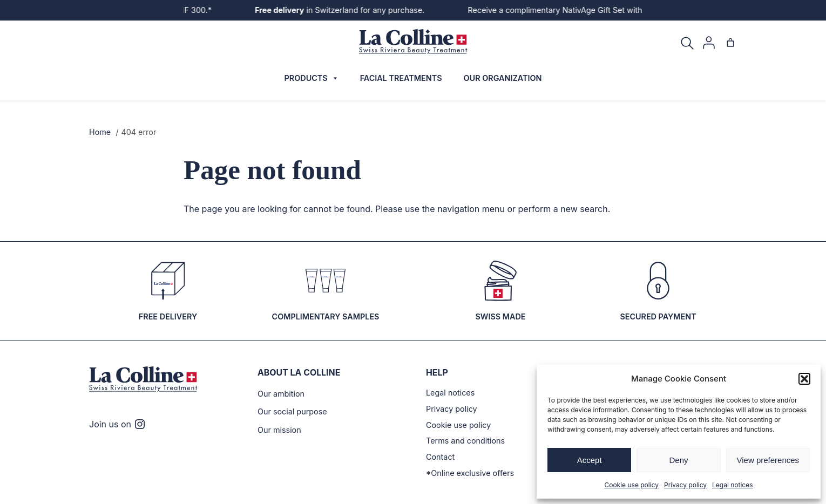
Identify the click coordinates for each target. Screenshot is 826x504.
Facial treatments (399, 78)
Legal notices (726, 485)
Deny (678, 460)
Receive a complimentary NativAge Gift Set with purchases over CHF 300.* (594, 10)
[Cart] (730, 43)
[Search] (687, 43)
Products (309, 78)
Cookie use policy (637, 485)
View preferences (768, 460)
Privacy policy (685, 485)
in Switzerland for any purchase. (344, 10)
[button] (804, 379)
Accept (590, 460)
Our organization (504, 78)
